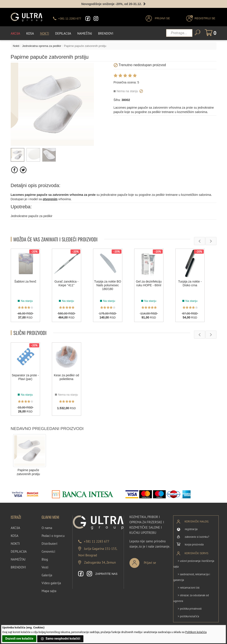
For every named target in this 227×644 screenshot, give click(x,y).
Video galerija (51, 583)
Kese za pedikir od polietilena (66, 377)
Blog (45, 559)
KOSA (15, 536)
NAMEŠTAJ (18, 559)
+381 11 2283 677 (97, 541)
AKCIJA (15, 528)
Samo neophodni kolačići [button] (60, 639)
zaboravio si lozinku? (197, 537)
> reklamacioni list (189, 588)
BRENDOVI (18, 567)
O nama (47, 528)
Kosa (30, 33)
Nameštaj (85, 33)
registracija (191, 529)
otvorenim (50, 199)
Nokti (45, 33)
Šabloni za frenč (25, 281)
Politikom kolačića (196, 632)
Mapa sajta (49, 591)
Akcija (15, 33)
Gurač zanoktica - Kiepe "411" (67, 283)
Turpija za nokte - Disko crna (190, 283)
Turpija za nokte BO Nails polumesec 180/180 (108, 285)
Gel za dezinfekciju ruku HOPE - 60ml (149, 283)
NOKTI (15, 544)
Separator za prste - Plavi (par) (25, 377)
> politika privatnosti (190, 609)
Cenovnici (48, 551)
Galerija (47, 575)
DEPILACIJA (19, 551)
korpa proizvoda (194, 544)
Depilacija (63, 33)
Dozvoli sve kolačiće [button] (19, 639)
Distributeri (49, 544)
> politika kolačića (188, 616)
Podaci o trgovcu (53, 536)
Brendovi (106, 33)
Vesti (45, 567)
